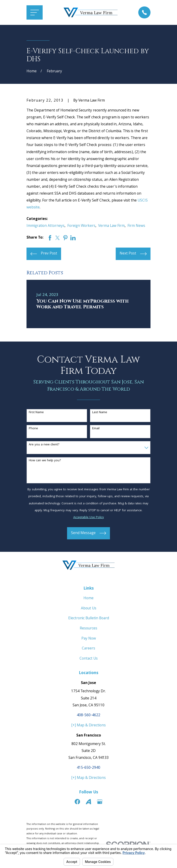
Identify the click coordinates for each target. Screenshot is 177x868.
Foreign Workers (81, 226)
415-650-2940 (88, 768)
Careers (88, 649)
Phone (33, 429)
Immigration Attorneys (46, 226)
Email (96, 429)
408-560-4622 (88, 715)
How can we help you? (45, 461)
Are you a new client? (44, 445)
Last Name (100, 413)
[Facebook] (77, 802)
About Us (89, 609)
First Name (36, 413)
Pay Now (89, 639)
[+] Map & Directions (89, 726)
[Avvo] (88, 802)
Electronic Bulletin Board (89, 618)
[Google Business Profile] (100, 802)
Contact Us (89, 659)
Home (88, 598)
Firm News (136, 226)
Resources (88, 629)
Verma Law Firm (111, 226)
